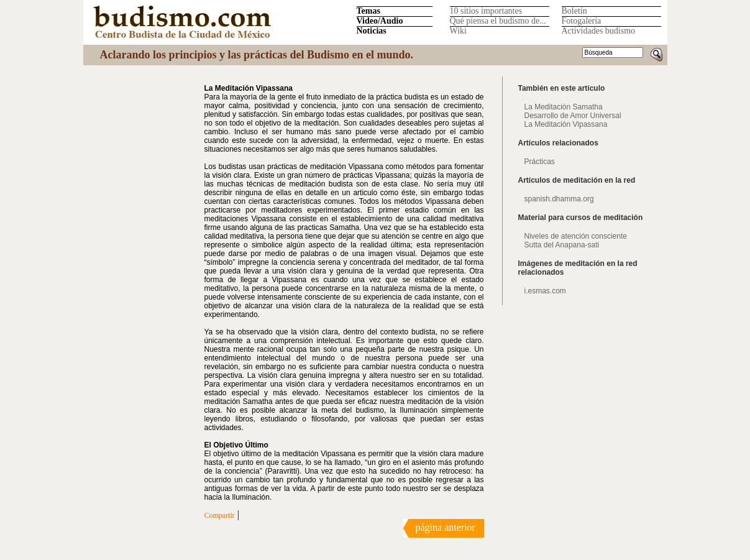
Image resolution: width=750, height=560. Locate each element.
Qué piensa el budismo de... (498, 21)
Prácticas (540, 162)
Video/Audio (380, 21)
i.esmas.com (545, 291)
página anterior (446, 527)
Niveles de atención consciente (576, 236)
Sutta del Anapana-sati (562, 245)
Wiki (458, 31)
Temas (368, 11)
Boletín (574, 11)
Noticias (372, 31)
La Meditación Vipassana (566, 124)
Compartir (220, 515)
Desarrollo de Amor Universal (573, 116)
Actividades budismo (599, 31)
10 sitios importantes (486, 11)
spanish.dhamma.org (559, 199)
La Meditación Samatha (564, 107)
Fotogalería (582, 21)
